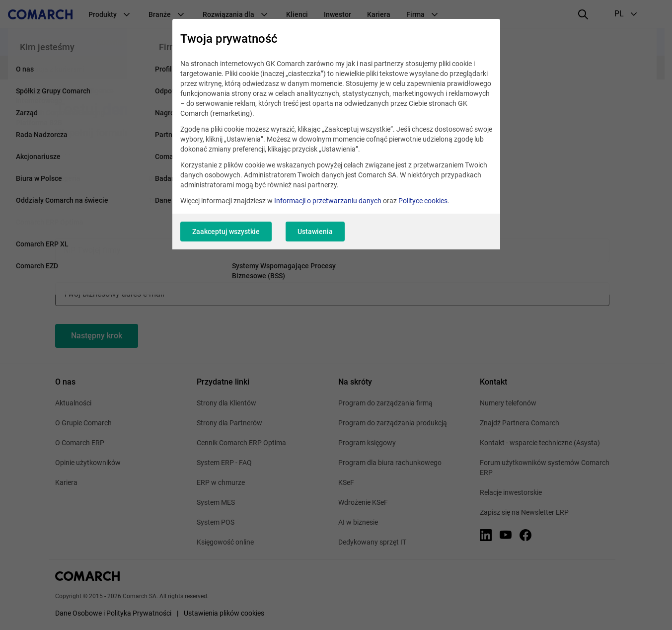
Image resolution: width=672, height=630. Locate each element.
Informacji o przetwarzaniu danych (328, 201)
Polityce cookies (423, 201)
